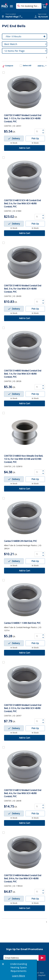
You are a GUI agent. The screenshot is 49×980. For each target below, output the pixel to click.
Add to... (42, 66)
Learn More (18, 976)
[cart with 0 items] (44, 6)
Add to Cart (25, 148)
